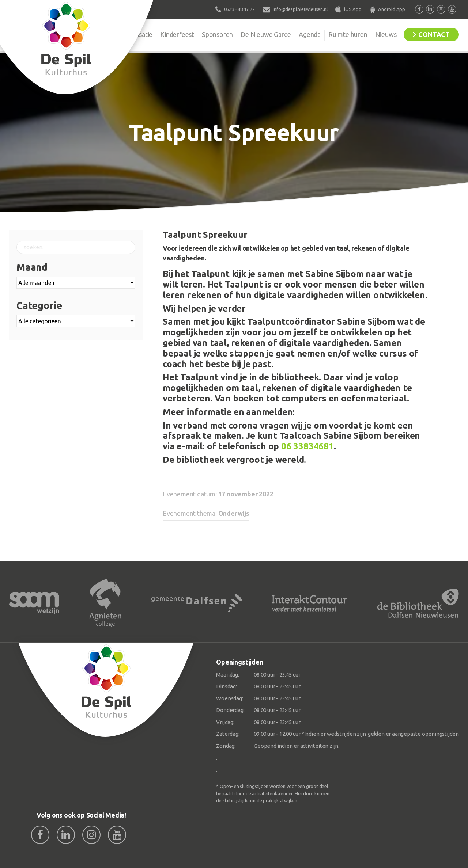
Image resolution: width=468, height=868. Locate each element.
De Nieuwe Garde (266, 34)
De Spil (98, 34)
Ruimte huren (348, 34)
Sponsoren (217, 34)
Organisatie (136, 34)
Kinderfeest (177, 34)
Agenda (310, 34)
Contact (434, 34)
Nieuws (386, 34)
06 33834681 (307, 446)
